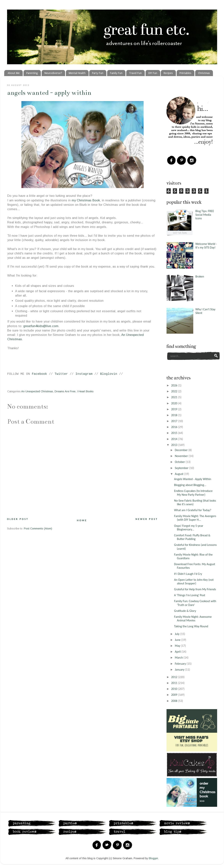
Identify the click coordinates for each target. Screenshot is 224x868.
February (181, 664)
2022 (175, 391)
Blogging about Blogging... (190, 485)
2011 (175, 683)
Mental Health (77, 73)
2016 (175, 427)
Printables (185, 73)
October (180, 462)
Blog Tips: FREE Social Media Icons (205, 215)
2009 (175, 695)
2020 (175, 403)
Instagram (84, 374)
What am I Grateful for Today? (193, 510)
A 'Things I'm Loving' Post (190, 595)
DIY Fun (153, 73)
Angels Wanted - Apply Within (49, 93)
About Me (14, 73)
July (177, 634)
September (182, 468)
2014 (175, 439)
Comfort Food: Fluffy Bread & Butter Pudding (192, 537)
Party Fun (98, 73)
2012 (175, 677)
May (178, 646)
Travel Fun (135, 73)
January (180, 670)
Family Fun (116, 73)
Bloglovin (109, 374)
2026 (175, 385)
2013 (175, 445)
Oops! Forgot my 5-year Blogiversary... (189, 528)
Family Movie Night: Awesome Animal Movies (193, 619)
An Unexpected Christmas (37, 391)
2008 (175, 701)
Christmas (204, 73)
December (182, 450)
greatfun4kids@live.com (41, 326)
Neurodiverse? (53, 73)
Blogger (153, 858)
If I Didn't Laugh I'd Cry (188, 574)
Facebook (39, 374)
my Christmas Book (86, 200)
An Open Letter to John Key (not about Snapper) (194, 582)
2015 (175, 433)
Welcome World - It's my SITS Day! (206, 246)
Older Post (18, 519)
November (182, 456)
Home (82, 520)
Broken (200, 276)
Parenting (32, 73)
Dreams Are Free (65, 391)
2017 (175, 421)
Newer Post (147, 519)
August (179, 474)
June (178, 640)
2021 (175, 397)
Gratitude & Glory (185, 611)
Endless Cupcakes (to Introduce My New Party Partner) (193, 493)
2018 (175, 415)
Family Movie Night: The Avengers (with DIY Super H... (195, 518)
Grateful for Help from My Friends (195, 589)
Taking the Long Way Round (191, 626)
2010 (175, 689)
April (178, 652)
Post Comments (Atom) (38, 529)
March (179, 658)
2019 (175, 409)
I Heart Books (85, 391)
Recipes (168, 73)
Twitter (61, 374)
